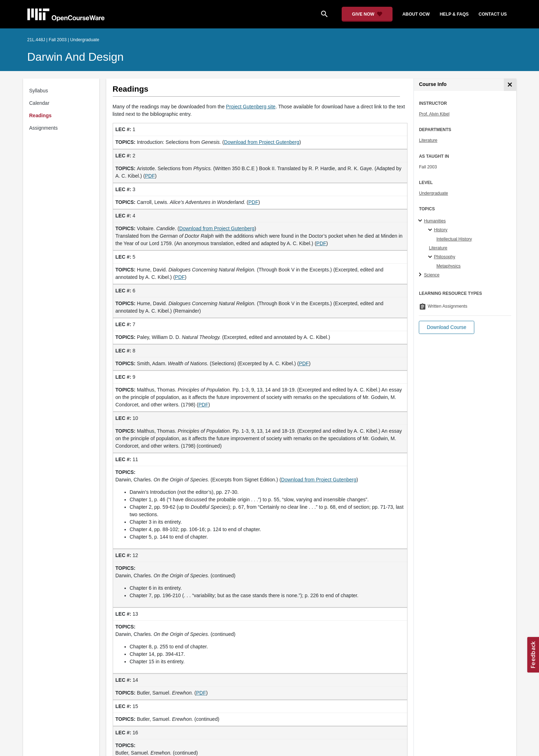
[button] (446, 327)
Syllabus (39, 91)
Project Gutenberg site (251, 107)
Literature (428, 140)
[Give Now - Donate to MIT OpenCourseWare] (367, 14)
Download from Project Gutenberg (262, 142)
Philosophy (444, 257)
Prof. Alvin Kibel (434, 114)
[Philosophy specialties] (431, 257)
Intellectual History (454, 239)
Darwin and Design (76, 57)
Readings (40, 115)
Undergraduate (433, 193)
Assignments (43, 128)
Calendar (39, 103)
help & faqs (454, 14)
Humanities (435, 221)
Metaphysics (448, 266)
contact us (493, 14)
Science (432, 275)
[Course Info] (510, 85)
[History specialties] (431, 230)
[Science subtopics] (421, 275)
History (441, 230)
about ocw (416, 14)
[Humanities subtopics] (421, 221)
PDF (150, 176)
